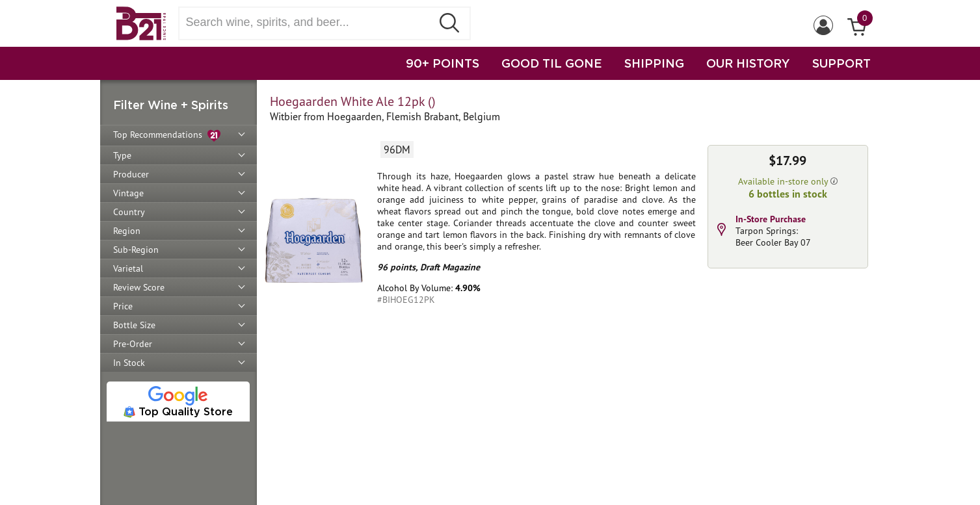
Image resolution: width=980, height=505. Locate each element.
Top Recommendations (167, 136)
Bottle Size (134, 325)
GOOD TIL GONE (552, 63)
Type (122, 155)
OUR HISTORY (748, 63)
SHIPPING (654, 63)
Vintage (128, 193)
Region (127, 231)
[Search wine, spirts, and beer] (310, 22)
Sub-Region (136, 250)
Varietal (128, 268)
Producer (131, 174)
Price (123, 306)
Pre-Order (133, 344)
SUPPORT (841, 63)
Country (129, 212)
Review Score (139, 287)
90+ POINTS (443, 63)
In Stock (129, 363)
